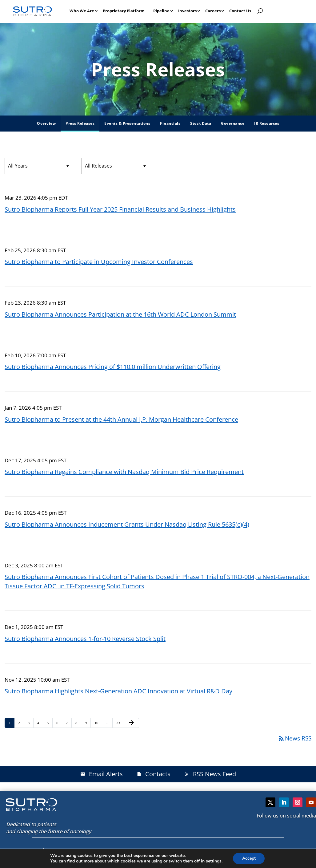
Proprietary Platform (124, 11)
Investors (187, 11)
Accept (249, 858)
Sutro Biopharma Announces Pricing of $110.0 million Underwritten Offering (113, 367)
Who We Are (82, 11)
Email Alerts (102, 774)
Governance (233, 123)
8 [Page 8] (78, 723)
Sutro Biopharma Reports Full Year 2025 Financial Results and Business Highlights (120, 209)
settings (213, 861)
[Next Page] (131, 723)
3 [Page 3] (30, 723)
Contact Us (240, 11)
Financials (170, 123)
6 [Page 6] (59, 723)
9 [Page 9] (88, 723)
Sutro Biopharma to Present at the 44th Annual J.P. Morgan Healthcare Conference (121, 419)
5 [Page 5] (50, 723)
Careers (213, 11)
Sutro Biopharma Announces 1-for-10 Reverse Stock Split (85, 639)
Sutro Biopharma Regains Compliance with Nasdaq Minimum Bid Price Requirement (124, 472)
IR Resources (267, 123)
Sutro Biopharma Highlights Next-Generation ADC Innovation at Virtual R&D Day (118, 691)
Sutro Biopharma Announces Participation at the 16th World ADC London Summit (120, 314)
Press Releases (80, 123)
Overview (46, 123)
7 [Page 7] (69, 723)
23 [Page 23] (120, 723)
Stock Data (201, 123)
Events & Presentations (127, 123)
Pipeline (161, 11)
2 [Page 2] (21, 723)
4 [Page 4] (40, 723)
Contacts (154, 774)
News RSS (294, 738)
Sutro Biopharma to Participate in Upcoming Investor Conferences (99, 262)
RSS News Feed (210, 774)
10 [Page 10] (98, 723)
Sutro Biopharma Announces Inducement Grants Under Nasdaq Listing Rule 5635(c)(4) (127, 524)
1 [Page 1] (11, 723)
